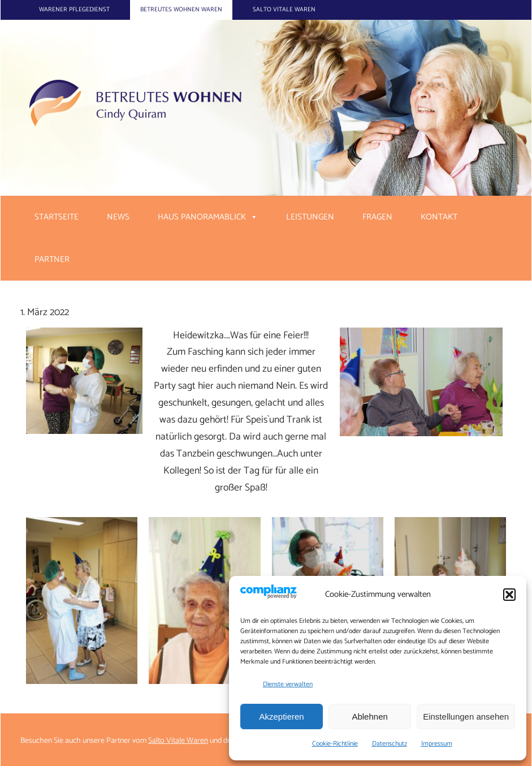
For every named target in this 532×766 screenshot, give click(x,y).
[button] (509, 595)
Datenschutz (390, 744)
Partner (52, 259)
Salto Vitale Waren (284, 10)
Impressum (437, 744)
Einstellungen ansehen (466, 716)
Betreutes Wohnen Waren (181, 10)
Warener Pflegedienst (74, 10)
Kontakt (439, 217)
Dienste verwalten (288, 684)
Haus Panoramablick (202, 217)
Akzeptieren (281, 716)
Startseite (57, 217)
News (118, 217)
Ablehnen (369, 716)
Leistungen (310, 217)
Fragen (377, 217)
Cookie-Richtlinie (335, 744)
